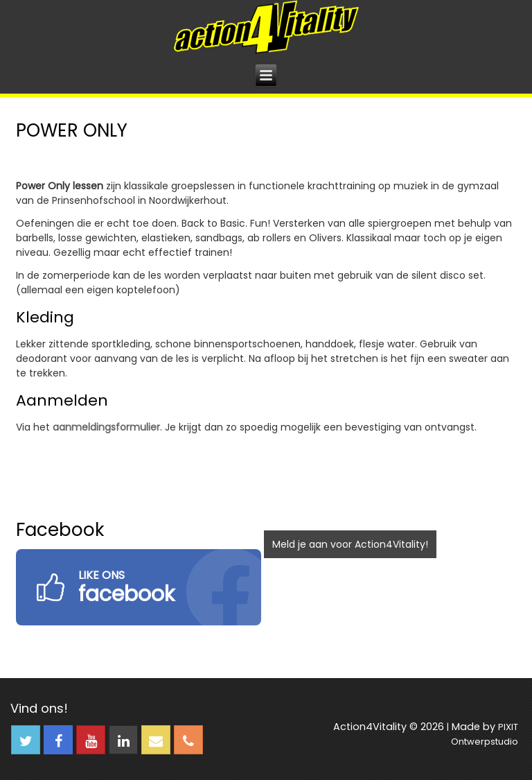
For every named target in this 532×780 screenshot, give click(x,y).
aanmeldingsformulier (106, 427)
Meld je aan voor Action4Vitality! (350, 544)
